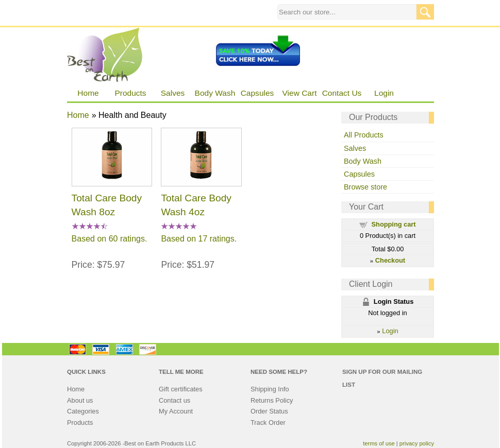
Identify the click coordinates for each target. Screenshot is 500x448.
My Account (176, 411)
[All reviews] (90, 227)
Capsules (257, 93)
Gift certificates (181, 389)
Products (130, 93)
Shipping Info (270, 389)
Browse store (365, 187)
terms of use (379, 443)
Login (384, 93)
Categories (83, 411)
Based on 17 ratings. (199, 239)
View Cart (300, 93)
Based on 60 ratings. (110, 239)
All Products (364, 135)
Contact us (174, 400)
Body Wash (215, 93)
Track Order (268, 423)
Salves (173, 93)
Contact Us (342, 93)
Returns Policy (272, 400)
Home (88, 93)
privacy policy (417, 443)
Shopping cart (394, 224)
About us (80, 400)
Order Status (269, 411)
